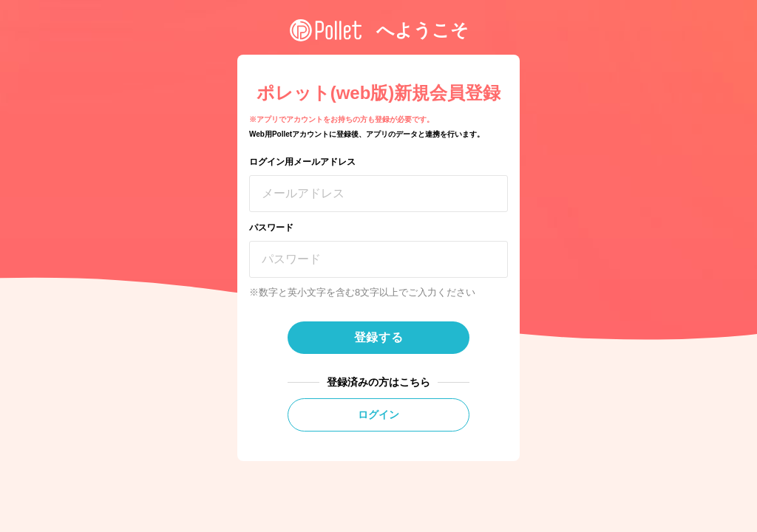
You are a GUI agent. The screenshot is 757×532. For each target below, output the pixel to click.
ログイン (378, 415)
